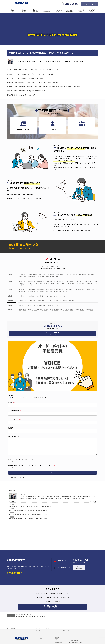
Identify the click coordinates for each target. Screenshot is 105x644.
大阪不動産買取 (47, 620)
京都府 (10, 310)
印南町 (30, 301)
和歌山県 (10, 301)
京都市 (20, 310)
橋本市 (74, 301)
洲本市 (88, 289)
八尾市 (95, 281)
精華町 (72, 310)
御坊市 (60, 301)
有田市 (26, 301)
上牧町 (71, 275)
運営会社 (58, 634)
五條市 (79, 275)
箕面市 (29, 281)
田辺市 (69, 301)
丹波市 (34, 291)
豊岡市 (38, 291)
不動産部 (12, 512)
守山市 (45, 305)
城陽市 (67, 310)
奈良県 (10, 275)
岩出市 (35, 301)
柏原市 (22, 283)
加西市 (66, 289)
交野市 (66, 281)
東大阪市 (90, 281)
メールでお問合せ (90, 4)
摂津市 (52, 281)
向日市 (87, 310)
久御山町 (62, 310)
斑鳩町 (30, 275)
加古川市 (61, 289)
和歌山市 (21, 301)
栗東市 (54, 305)
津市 (20, 296)
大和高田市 (55, 277)
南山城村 (82, 310)
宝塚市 (24, 291)
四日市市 (24, 296)
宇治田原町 (30, 310)
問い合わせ (51, 634)
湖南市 (40, 305)
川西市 (75, 289)
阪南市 (34, 285)
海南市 (39, 301)
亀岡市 (46, 310)
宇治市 (25, 310)
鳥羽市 (60, 296)
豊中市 (43, 281)
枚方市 (56, 281)
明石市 (29, 289)
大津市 (27, 305)
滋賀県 (10, 305)
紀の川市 (51, 301)
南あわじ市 (66, 291)
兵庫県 (10, 289)
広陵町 (75, 275)
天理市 (29, 277)
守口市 (85, 281)
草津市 (32, 305)
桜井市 (84, 275)
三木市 (60, 291)
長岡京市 (77, 310)
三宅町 (43, 277)
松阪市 (38, 296)
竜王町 (58, 305)
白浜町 (65, 301)
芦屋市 (38, 289)
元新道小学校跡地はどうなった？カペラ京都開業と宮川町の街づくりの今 (29, 518)
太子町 (42, 283)
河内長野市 (63, 283)
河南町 (83, 283)
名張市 (52, 296)
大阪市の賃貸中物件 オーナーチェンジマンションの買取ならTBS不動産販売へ (30, 509)
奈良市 (34, 277)
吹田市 (47, 281)
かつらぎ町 (45, 301)
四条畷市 (71, 281)
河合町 (25, 277)
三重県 (10, 296)
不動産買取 (20, 620)
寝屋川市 (61, 281)
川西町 (66, 275)
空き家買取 (57, 641)
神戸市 (20, 289)
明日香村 (21, 275)
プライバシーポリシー (41, 634)
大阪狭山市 (53, 283)
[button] (79, 571)
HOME (93, 504)
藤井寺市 (26, 283)
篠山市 (79, 289)
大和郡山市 (48, 277)
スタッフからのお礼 (20, 618)
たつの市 (29, 291)
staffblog (12, 508)
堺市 (58, 283)
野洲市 (49, 305)
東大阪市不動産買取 (29, 620)
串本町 (56, 301)
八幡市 (92, 310)
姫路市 (56, 291)
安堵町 (26, 275)
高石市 (68, 283)
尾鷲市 (56, 296)
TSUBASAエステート (75, 641)
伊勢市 (34, 296)
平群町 (38, 277)
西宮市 (43, 291)
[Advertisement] (52, 539)
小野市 (56, 289)
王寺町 (44, 275)
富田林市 (47, 283)
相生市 (25, 289)
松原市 (32, 283)
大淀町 (48, 275)
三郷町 (88, 275)
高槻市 (38, 281)
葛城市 (62, 275)
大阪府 (10, 281)
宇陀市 (39, 275)
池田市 (25, 281)
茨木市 (34, 281)
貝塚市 (93, 283)
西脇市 (47, 291)
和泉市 (78, 283)
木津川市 (51, 310)
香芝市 (57, 275)
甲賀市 (36, 305)
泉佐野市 (24, 285)
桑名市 (43, 296)
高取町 (93, 275)
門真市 (81, 281)
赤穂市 (34, 289)
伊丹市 (52, 289)
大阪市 (20, 281)
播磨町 (52, 291)
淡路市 (47, 289)
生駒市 (35, 275)
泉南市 (29, 285)
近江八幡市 (21, 305)
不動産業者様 (66, 634)
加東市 (71, 289)
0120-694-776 (81, 563)
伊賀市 (29, 296)
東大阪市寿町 (38, 620)
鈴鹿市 (47, 296)
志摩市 (65, 296)
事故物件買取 (43, 643)
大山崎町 (37, 310)
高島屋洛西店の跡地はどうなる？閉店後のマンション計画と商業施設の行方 (30, 522)
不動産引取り (58, 643)
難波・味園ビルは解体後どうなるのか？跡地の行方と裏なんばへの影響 (29, 513)
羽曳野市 (37, 283)
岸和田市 (88, 283)
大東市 (76, 281)
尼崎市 (43, 289)
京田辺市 (57, 310)
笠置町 (42, 310)
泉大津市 (73, 283)
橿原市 (53, 275)
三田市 (84, 289)
